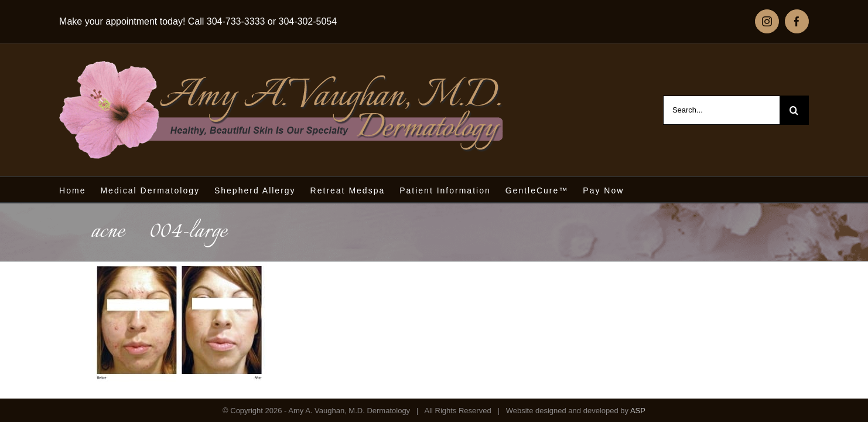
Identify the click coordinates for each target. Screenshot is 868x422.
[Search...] (721, 110)
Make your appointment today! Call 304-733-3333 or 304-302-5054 (198, 21)
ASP (638, 411)
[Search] (794, 110)
